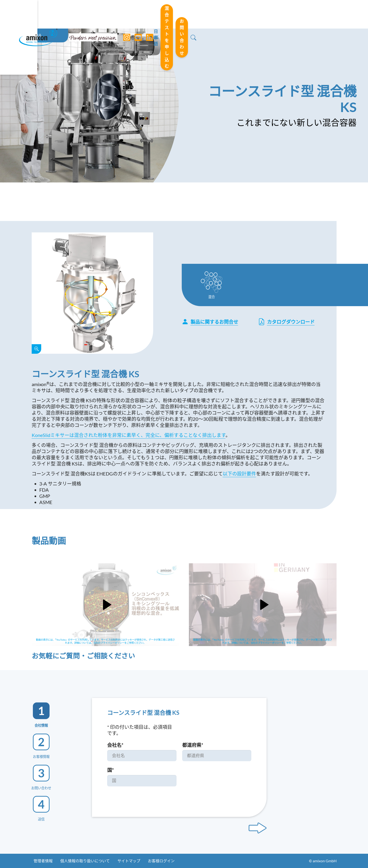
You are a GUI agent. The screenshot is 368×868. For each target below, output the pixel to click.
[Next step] (258, 828)
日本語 (217, 15)
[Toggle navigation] (184, 14)
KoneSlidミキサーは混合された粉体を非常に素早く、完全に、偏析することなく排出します (129, 435)
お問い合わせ (313, 14)
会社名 (115, 745)
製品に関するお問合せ (210, 322)
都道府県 (193, 745)
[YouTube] (136, 14)
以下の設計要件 (239, 474)
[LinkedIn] (148, 14)
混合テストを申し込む (260, 14)
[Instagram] (125, 14)
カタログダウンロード (286, 322)
